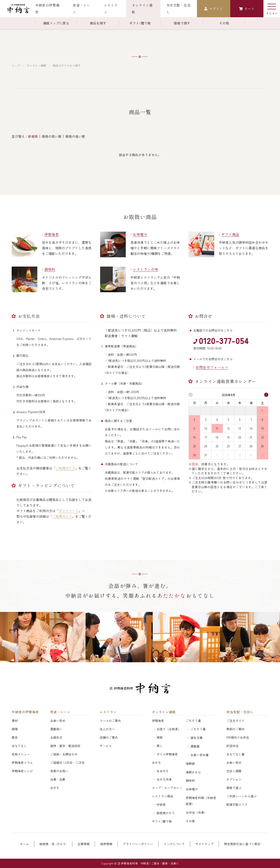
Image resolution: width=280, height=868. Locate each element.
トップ (16, 65)
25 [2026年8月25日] (217, 446)
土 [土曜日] (262, 403)
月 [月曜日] (206, 403)
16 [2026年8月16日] (194, 437)
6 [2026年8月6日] (240, 420)
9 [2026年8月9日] (194, 428)
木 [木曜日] (240, 403)
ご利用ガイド (65, 468)
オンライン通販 (36, 65)
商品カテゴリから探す (67, 65)
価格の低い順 (75, 136)
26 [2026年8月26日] (228, 446)
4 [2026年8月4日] (217, 420)
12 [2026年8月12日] (228, 428)
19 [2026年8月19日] (228, 437)
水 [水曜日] (228, 403)
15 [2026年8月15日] (262, 428)
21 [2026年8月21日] (251, 437)
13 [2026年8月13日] (240, 428)
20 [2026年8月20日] (240, 437)
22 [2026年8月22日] (262, 437)
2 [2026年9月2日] (228, 455)
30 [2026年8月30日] (194, 455)
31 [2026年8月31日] (206, 455)
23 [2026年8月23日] (194, 446)
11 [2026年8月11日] (217, 428)
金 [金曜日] (251, 403)
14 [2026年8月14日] (251, 428)
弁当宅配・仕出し (240, 712)
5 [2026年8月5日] (228, 420)
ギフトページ (69, 511)
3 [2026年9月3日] (240, 455)
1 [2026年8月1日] (262, 411)
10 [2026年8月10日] (206, 428)
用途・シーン (60, 712)
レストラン (108, 712)
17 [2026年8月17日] (206, 437)
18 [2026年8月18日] (217, 437)
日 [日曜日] (194, 403)
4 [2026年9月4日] (251, 455)
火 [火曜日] (217, 403)
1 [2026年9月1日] (217, 455)
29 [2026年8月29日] (262, 446)
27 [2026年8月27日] (240, 446)
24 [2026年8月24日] (206, 446)
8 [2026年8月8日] (262, 420)
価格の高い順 (52, 136)
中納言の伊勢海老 (25, 712)
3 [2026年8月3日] (206, 420)
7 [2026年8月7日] (251, 420)
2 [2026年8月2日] (194, 420)
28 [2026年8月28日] (251, 446)
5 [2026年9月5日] (262, 455)
